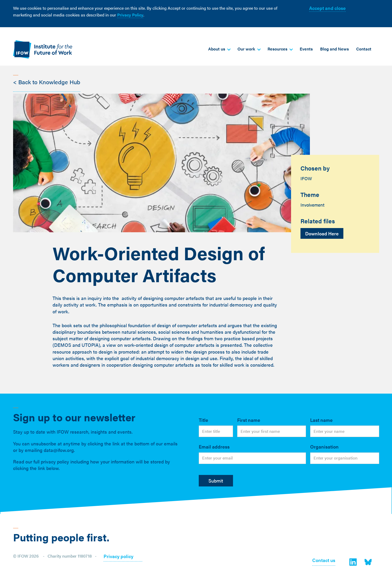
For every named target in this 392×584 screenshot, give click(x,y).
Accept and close (327, 8)
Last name (321, 420)
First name (249, 420)
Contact (364, 49)
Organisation (324, 447)
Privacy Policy (130, 15)
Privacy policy (118, 557)
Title (203, 420)
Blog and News (334, 49)
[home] (43, 49)
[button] (219, 49)
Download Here (322, 233)
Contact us (324, 561)
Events (306, 49)
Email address (214, 447)
